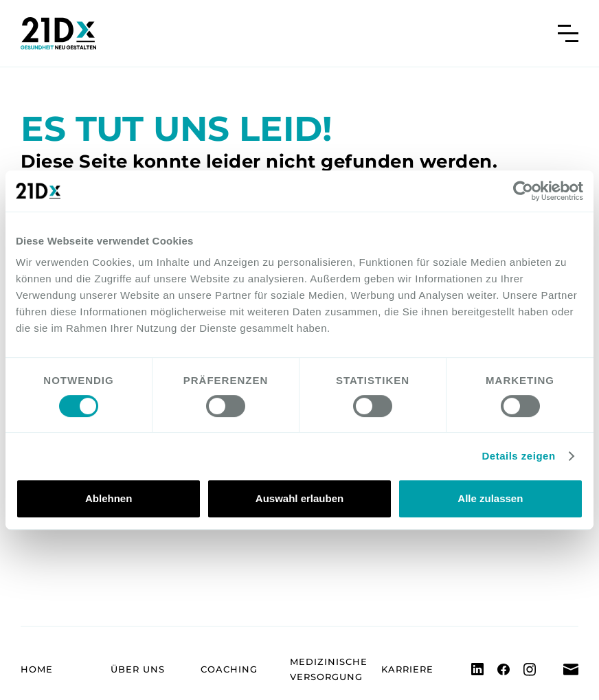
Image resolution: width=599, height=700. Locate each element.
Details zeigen (519, 456)
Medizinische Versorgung (329, 669)
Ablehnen (109, 498)
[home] (58, 33)
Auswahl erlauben (299, 498)
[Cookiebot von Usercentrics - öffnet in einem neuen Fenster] (523, 191)
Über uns (138, 669)
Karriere (407, 669)
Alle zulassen (490, 498)
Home (37, 669)
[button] (568, 33)
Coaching (229, 669)
